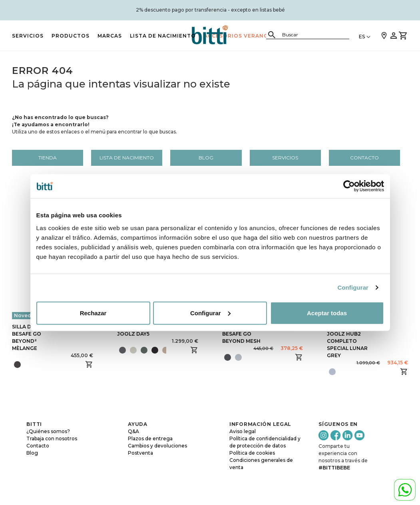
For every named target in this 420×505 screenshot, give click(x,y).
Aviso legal (243, 431)
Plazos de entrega (150, 438)
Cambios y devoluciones (157, 446)
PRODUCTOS (71, 36)
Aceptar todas (327, 313)
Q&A (133, 431)
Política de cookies (252, 453)
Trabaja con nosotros (52, 438)
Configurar (353, 287)
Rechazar (93, 313)
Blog (206, 158)
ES (362, 37)
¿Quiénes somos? (48, 431)
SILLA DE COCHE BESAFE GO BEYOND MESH (243, 334)
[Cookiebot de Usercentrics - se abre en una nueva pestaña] (349, 186)
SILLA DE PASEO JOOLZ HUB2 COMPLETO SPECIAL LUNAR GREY (347, 341)
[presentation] (169, 350)
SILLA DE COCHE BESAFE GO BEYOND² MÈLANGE (33, 337)
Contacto (364, 158)
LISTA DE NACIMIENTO (163, 36)
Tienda (48, 158)
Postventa (140, 453)
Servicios (28, 36)
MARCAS (110, 36)
